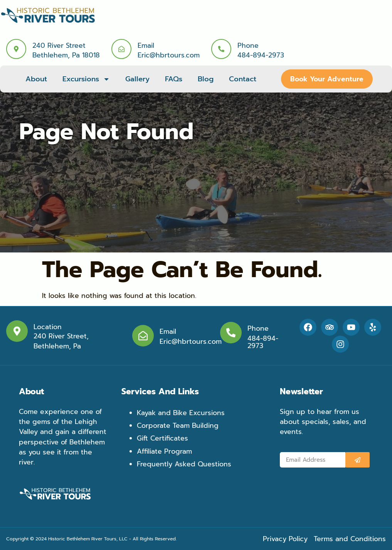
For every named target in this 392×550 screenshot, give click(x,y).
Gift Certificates (162, 438)
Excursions (86, 79)
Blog (206, 79)
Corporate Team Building (178, 426)
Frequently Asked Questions (184, 464)
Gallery (137, 79)
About (36, 79)
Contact (243, 79)
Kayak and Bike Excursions (181, 413)
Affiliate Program (164, 451)
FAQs (174, 79)
